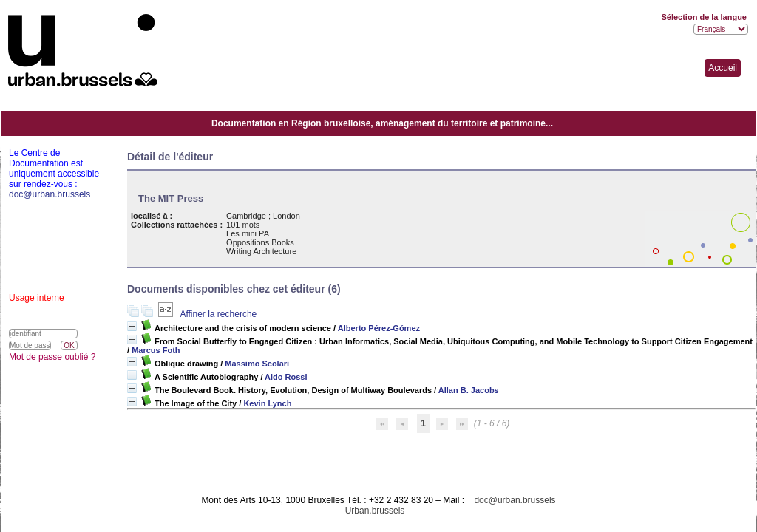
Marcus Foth (156, 350)
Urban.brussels (375, 511)
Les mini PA (248, 233)
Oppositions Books (260, 242)
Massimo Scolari (257, 364)
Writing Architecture (261, 251)
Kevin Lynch (267, 403)
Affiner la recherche (218, 314)
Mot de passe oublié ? (52, 357)
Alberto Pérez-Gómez (379, 328)
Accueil (723, 68)
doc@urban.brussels (515, 500)
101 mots (243, 225)
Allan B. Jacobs (469, 390)
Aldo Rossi (286, 377)
